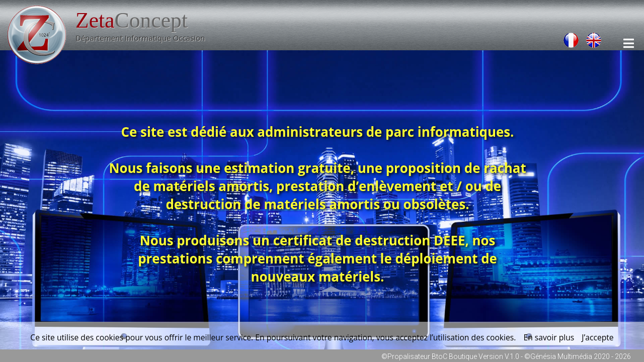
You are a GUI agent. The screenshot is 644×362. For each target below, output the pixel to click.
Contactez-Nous (388, 9)
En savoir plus (549, 337)
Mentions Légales (528, 9)
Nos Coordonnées (307, 9)
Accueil (241, 9)
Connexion (456, 9)
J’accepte (597, 337)
